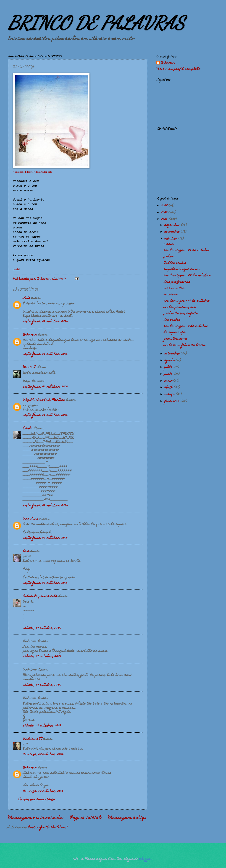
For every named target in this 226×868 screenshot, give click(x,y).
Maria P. (30, 367)
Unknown (30, 335)
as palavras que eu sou (182, 269)
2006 (165, 220)
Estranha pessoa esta (40, 596)
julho (169, 367)
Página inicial (85, 818)
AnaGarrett (33, 739)
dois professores (177, 282)
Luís (27, 298)
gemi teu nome (176, 339)
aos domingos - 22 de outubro (187, 276)
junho (169, 374)
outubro (171, 239)
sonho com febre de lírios (184, 345)
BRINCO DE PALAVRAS (96, 23)
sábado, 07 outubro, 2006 (42, 628)
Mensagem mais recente (35, 818)
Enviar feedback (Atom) (48, 828)
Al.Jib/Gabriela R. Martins (44, 400)
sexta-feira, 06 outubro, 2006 (45, 321)
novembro (173, 232)
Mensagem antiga (128, 818)
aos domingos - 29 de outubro (187, 250)
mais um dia (174, 288)
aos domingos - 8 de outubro (186, 326)
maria (169, 244)
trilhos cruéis (175, 263)
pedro (168, 257)
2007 (165, 213)
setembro (173, 354)
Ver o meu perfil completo (178, 69)
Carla (28, 429)
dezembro (173, 225)
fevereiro (172, 401)
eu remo (170, 295)
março (170, 394)
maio (169, 381)
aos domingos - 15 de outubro (187, 301)
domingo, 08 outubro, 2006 (43, 754)
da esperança (174, 332)
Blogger (146, 859)
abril (169, 388)
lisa (26, 551)
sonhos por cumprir (180, 307)
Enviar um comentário (37, 800)
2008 (165, 206)
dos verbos (172, 320)
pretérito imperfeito (181, 313)
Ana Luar (31, 519)
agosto (170, 361)
